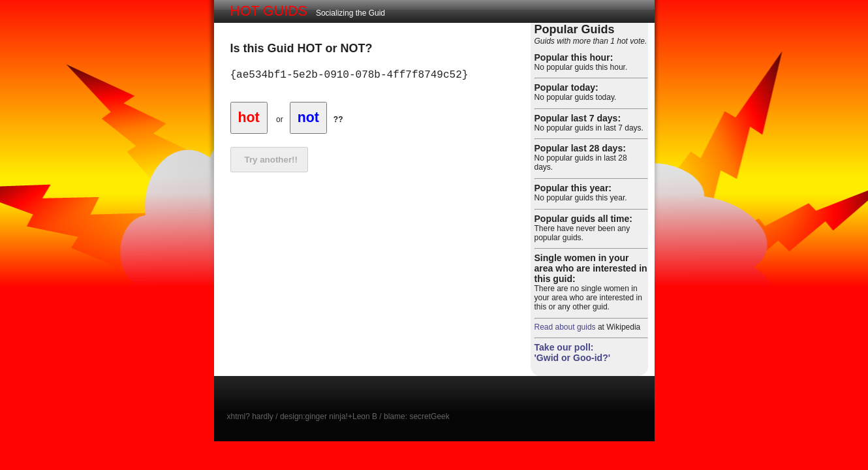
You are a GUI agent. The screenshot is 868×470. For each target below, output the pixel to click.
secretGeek (429, 416)
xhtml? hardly (250, 416)
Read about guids (565, 327)
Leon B (365, 416)
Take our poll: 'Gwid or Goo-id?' (573, 352)
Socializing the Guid (308, 11)
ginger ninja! (327, 416)
